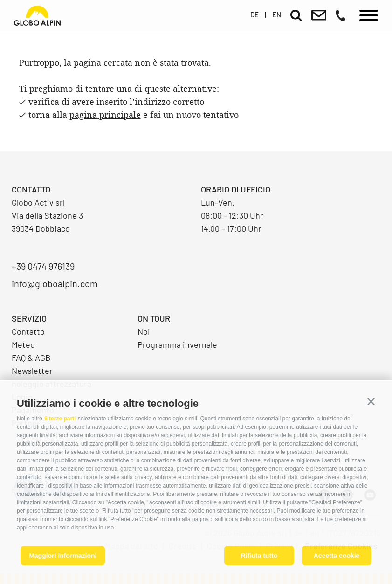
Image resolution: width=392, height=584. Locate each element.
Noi (144, 331)
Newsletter (32, 371)
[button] (371, 402)
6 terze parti (60, 419)
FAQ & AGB (31, 357)
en (277, 14)
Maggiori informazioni (63, 556)
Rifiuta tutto (259, 556)
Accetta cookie (337, 556)
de (254, 14)
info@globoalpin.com (55, 283)
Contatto (28, 331)
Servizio (29, 318)
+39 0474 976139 (43, 266)
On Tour (154, 318)
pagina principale (105, 115)
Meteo (23, 344)
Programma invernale (177, 344)
